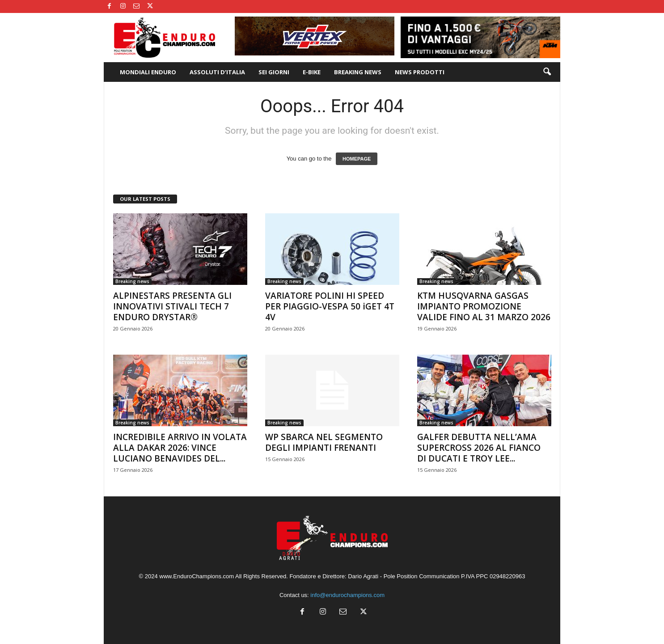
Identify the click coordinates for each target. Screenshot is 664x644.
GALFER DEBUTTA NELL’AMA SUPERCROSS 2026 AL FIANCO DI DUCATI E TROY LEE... (479, 448)
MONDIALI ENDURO (148, 72)
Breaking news (132, 281)
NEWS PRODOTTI (420, 72)
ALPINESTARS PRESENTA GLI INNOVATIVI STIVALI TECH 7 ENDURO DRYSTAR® (172, 306)
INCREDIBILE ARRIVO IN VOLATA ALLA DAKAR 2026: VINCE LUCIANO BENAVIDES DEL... (180, 448)
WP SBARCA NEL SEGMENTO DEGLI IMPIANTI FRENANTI (324, 442)
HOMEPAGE (357, 159)
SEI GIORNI (274, 72)
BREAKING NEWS (358, 72)
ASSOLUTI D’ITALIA (217, 72)
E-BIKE (312, 72)
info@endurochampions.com (347, 595)
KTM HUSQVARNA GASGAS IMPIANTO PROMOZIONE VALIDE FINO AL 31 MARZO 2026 (484, 306)
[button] (547, 72)
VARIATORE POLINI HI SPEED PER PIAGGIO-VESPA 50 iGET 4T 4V (330, 306)
